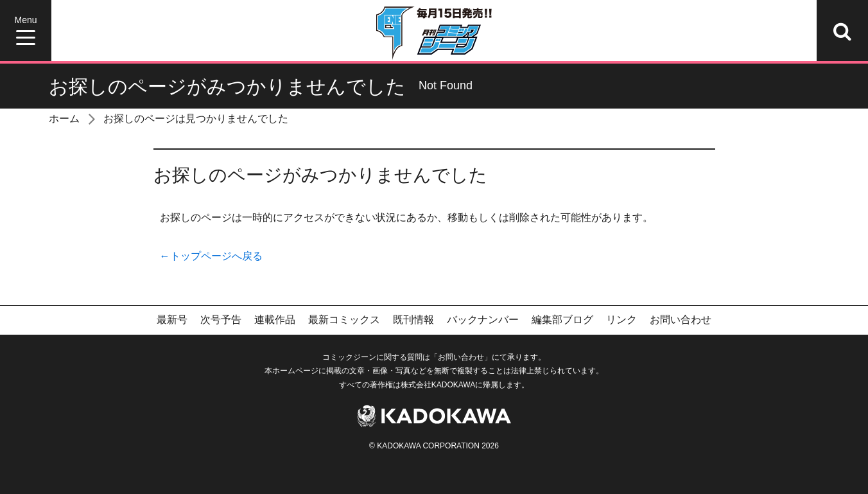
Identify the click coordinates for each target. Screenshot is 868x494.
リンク (621, 320)
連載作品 (275, 320)
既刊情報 (413, 320)
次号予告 (221, 320)
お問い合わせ (681, 320)
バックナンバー (483, 320)
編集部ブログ (562, 320)
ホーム (64, 119)
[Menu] (26, 31)
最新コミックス (344, 320)
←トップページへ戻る (211, 256)
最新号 (172, 320)
